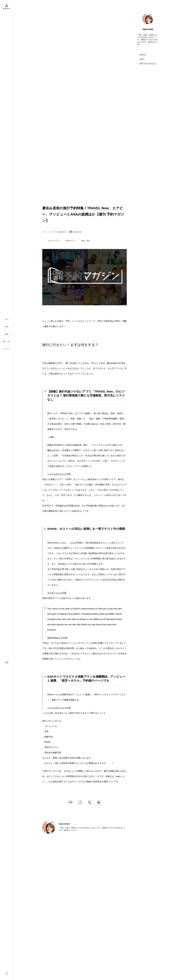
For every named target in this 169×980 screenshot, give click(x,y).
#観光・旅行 (86, 241)
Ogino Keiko (148, 29)
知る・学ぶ (7, 341)
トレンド (7, 349)
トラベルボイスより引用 (59, 474)
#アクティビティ (54, 241)
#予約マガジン (71, 241)
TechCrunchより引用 (57, 638)
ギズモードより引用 (57, 593)
